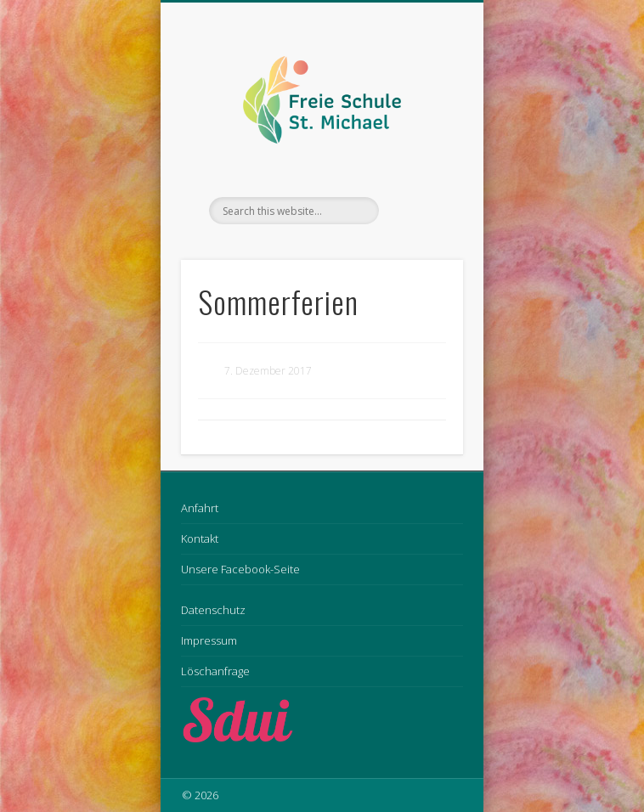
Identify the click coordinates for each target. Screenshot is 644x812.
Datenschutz (213, 610)
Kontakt (200, 539)
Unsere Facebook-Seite (240, 569)
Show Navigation (421, 152)
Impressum (209, 640)
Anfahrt (200, 508)
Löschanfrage (215, 671)
